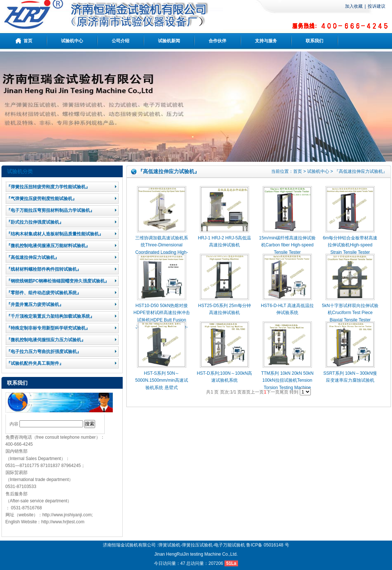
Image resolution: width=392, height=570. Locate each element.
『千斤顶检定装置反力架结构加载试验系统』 (50, 316)
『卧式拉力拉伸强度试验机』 (35, 222)
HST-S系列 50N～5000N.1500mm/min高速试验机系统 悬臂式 (162, 380)
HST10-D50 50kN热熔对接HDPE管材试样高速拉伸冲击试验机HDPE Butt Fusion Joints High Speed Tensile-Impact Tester (161, 320)
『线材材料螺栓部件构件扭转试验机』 (44, 269)
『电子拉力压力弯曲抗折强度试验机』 (44, 352)
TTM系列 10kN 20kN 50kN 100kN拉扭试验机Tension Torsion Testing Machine (287, 380)
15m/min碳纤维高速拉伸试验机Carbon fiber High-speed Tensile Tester (287, 245)
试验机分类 (20, 171)
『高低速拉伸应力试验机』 (33, 257)
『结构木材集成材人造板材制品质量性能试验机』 (55, 234)
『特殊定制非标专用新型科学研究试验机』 (48, 328)
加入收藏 (354, 6)
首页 (298, 171)
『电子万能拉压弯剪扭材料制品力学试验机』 (50, 210)
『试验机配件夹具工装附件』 (35, 363)
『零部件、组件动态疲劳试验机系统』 (44, 293)
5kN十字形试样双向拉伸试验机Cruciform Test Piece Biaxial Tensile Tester (350, 313)
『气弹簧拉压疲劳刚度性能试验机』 (42, 199)
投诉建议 (377, 6)
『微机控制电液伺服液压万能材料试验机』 (48, 246)
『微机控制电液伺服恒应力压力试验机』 (46, 340)
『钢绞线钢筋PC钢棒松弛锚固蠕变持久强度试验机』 (58, 281)
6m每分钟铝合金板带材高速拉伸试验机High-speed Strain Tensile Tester (350, 245)
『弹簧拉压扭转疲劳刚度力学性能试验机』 (48, 187)
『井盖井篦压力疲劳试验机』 (35, 304)
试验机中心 (318, 171)
